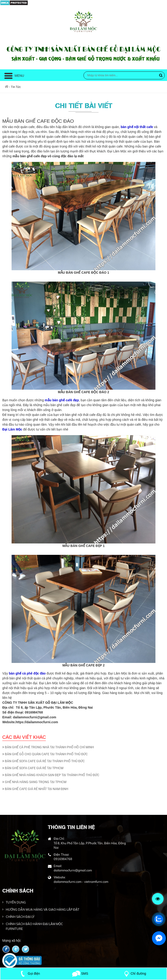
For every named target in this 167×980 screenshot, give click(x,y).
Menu (14, 76)
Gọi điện (29, 974)
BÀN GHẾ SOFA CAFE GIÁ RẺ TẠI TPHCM (33, 768)
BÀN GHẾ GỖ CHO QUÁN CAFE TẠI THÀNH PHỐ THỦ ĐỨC (45, 754)
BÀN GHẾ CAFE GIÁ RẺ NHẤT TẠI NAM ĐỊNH (35, 789)
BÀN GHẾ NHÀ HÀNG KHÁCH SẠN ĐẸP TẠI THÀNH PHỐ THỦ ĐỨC (51, 775)
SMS (80, 974)
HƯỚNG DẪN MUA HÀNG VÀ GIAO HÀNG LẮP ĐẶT (43, 909)
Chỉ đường (134, 974)
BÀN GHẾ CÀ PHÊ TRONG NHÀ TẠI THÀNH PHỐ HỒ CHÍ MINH (48, 747)
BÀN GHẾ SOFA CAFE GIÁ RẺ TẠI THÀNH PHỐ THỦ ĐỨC (43, 761)
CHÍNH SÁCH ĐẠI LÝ (20, 917)
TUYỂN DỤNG (16, 902)
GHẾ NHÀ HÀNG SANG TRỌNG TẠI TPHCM (34, 782)
